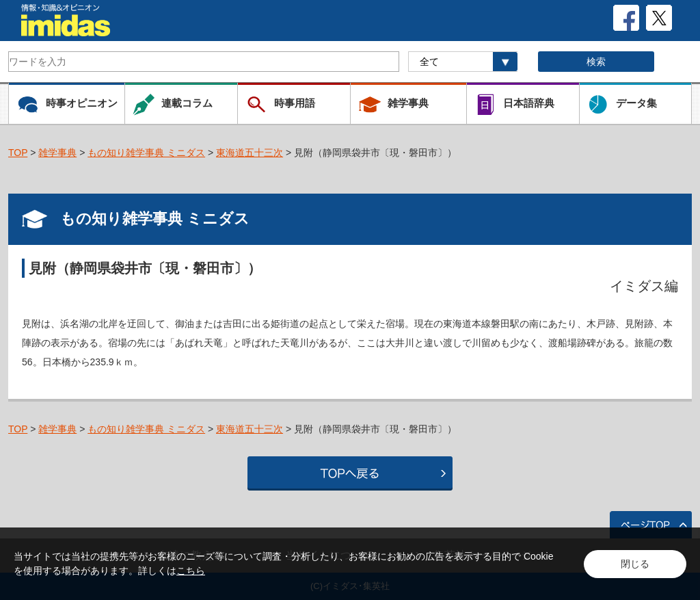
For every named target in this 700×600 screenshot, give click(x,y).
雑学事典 (57, 153)
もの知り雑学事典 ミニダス (146, 153)
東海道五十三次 (250, 153)
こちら (191, 571)
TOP (18, 153)
